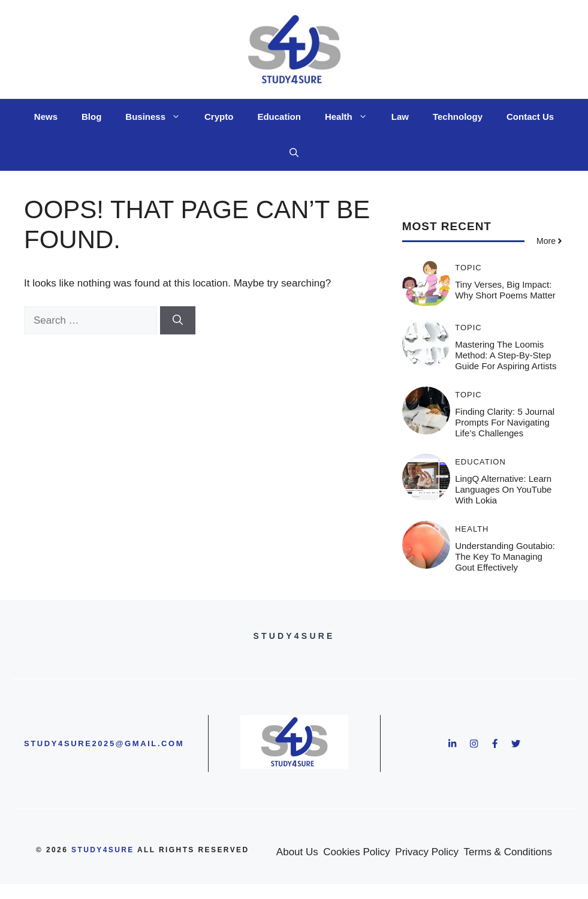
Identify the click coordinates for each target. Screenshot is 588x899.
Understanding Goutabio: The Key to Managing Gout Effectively (505, 556)
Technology (458, 117)
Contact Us (530, 117)
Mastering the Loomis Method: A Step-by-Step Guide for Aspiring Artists (506, 355)
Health (352, 117)
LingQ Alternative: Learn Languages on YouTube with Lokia (503, 489)
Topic (468, 268)
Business (159, 117)
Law (400, 117)
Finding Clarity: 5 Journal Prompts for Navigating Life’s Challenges (505, 422)
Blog (91, 117)
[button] (294, 153)
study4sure (103, 850)
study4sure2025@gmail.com (104, 743)
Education (279, 117)
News (46, 117)
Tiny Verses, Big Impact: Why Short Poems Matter (505, 290)
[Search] (178, 321)
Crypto (219, 117)
